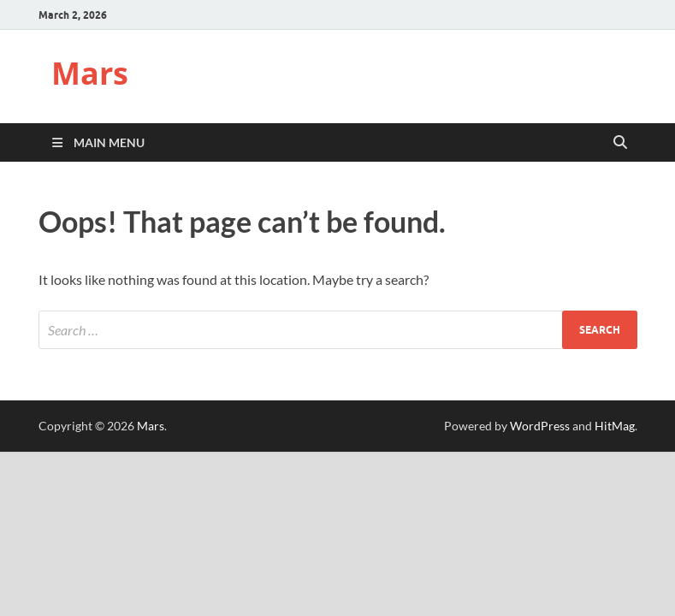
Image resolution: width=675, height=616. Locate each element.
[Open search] (620, 143)
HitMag (615, 426)
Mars (90, 73)
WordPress (540, 426)
